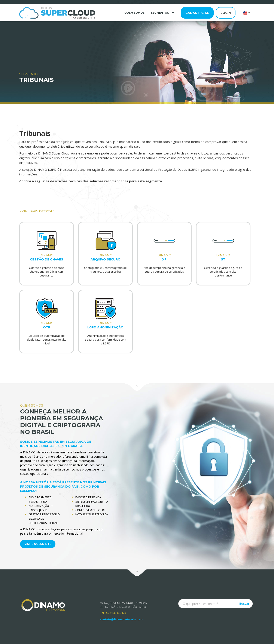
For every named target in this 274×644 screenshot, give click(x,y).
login (226, 13)
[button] (163, 13)
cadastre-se (197, 13)
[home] (57, 13)
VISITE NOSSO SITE (37, 543)
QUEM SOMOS (134, 13)
